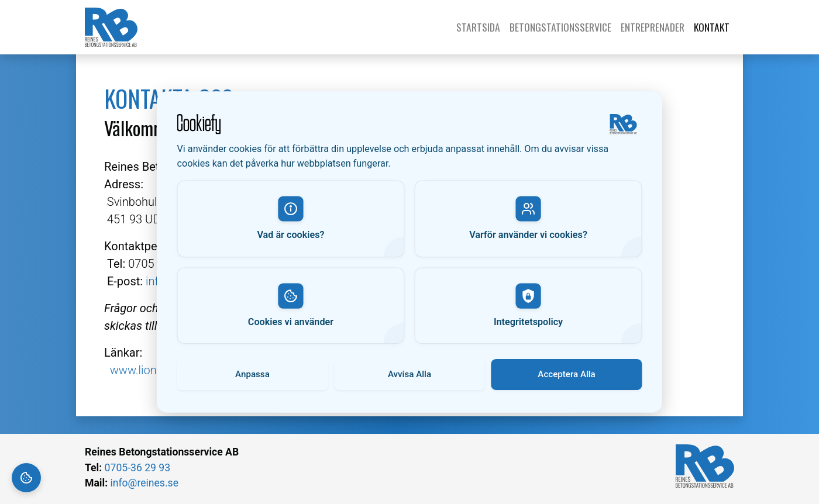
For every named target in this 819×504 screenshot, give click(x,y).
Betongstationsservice (560, 27)
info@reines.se (144, 483)
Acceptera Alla (566, 374)
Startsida (481, 27)
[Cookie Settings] (26, 478)
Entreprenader (653, 27)
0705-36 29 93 (137, 468)
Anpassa (252, 374)
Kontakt (712, 27)
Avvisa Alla (409, 374)
